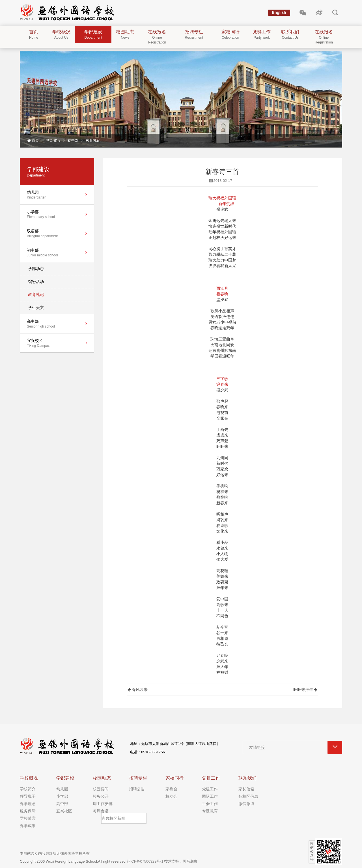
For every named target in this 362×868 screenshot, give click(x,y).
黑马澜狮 (190, 861)
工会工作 (210, 804)
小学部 (62, 796)
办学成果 (28, 826)
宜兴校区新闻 (113, 818)
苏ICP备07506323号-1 (145, 861)
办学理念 (28, 804)
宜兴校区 (64, 811)
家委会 (171, 789)
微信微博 (246, 804)
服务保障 (28, 811)
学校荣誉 (28, 818)
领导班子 (28, 796)
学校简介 (28, 789)
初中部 (73, 140)
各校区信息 (248, 796)
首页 (33, 140)
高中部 (62, 804)
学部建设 (53, 140)
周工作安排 (103, 804)
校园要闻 (101, 789)
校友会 (171, 796)
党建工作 (210, 789)
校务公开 (101, 796)
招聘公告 (137, 789)
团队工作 (210, 796)
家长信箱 (246, 789)
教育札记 (93, 140)
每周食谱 (101, 811)
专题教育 (210, 811)
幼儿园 (62, 789)
